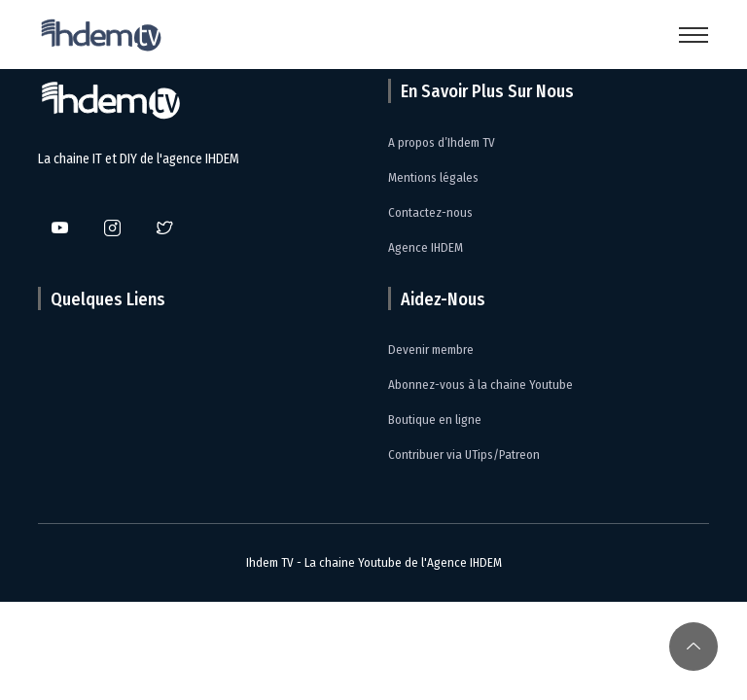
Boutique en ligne (435, 420)
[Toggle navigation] (694, 35)
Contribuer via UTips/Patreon (464, 455)
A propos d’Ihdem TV (442, 142)
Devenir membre (431, 350)
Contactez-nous (430, 212)
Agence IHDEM (426, 247)
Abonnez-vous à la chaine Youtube (480, 385)
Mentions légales (433, 177)
